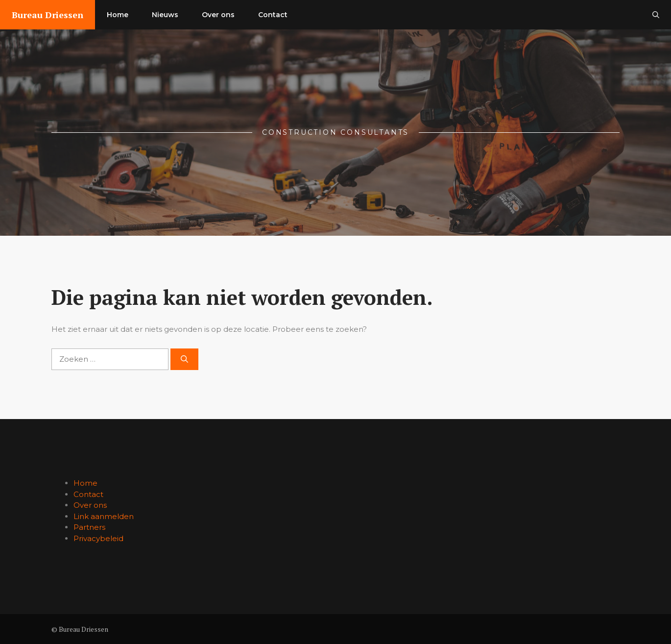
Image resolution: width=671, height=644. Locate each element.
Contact (273, 15)
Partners (89, 527)
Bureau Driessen (48, 15)
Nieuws (165, 15)
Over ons (218, 15)
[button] (656, 15)
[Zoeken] (184, 359)
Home (118, 15)
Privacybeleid (98, 538)
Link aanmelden (104, 516)
